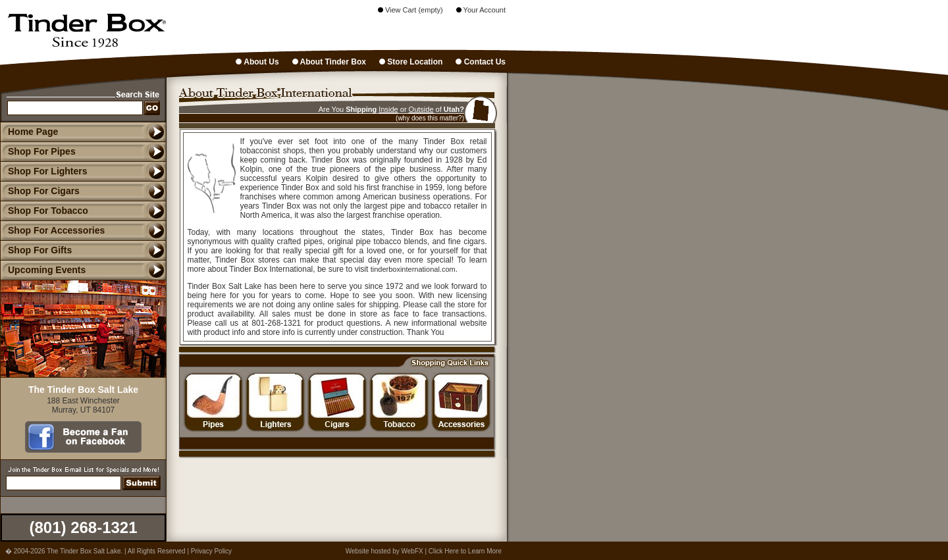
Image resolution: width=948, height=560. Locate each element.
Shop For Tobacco (44, 211)
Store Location (411, 62)
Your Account (481, 10)
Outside (421, 109)
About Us (257, 62)
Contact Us (481, 62)
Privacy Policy (211, 551)
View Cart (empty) (410, 10)
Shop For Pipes (38, 151)
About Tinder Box (329, 62)
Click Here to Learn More (465, 551)
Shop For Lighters (44, 171)
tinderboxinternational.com (413, 269)
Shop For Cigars (40, 191)
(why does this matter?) (430, 118)
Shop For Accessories (52, 230)
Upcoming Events (43, 270)
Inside (388, 109)
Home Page (33, 132)
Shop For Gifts (36, 250)
